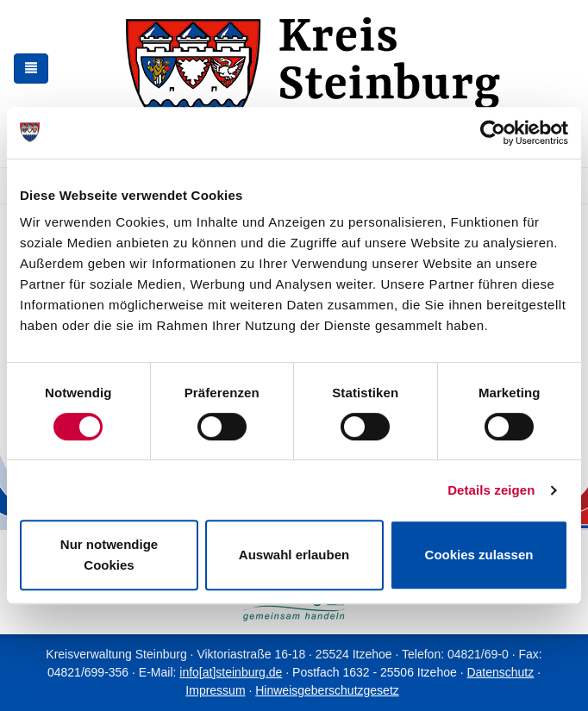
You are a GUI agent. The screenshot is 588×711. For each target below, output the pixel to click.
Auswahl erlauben (294, 555)
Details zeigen (491, 490)
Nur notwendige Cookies (109, 555)
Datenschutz (500, 672)
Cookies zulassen (479, 555)
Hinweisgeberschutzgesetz (327, 690)
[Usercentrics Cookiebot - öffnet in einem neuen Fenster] (493, 133)
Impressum (215, 690)
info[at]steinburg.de (231, 672)
